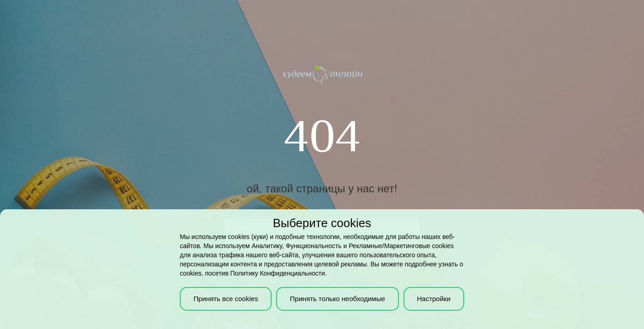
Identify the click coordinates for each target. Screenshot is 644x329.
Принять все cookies (226, 299)
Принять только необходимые (337, 299)
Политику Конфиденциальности (278, 273)
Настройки (434, 299)
